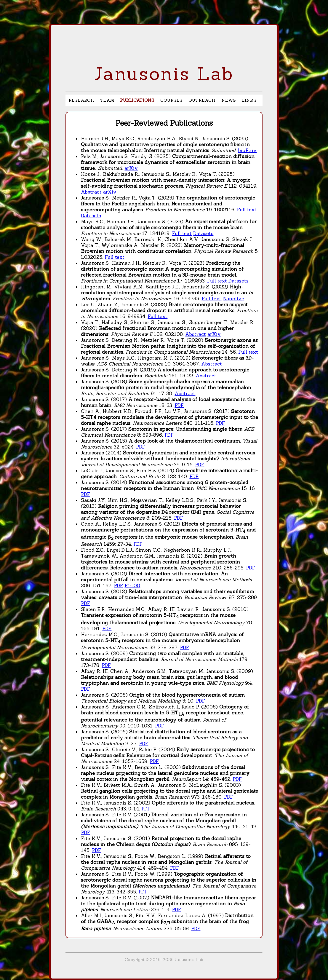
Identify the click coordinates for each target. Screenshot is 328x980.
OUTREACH (202, 100)
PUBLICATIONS (137, 100)
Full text (247, 210)
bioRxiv (247, 150)
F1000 (132, 585)
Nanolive (233, 299)
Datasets (91, 216)
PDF (179, 405)
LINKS (249, 100)
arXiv (131, 168)
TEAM (107, 100)
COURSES (171, 100)
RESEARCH (81, 100)
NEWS (229, 100)
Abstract (91, 192)
